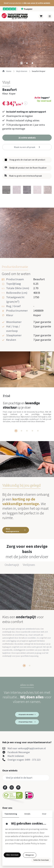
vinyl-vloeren (22, 71)
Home (7, 71)
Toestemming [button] (11, 814)
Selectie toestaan (41, 860)
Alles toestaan (12, 855)
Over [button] (44, 814)
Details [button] (27, 814)
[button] (27, 3)
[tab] (21, 63)
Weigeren (30, 855)
